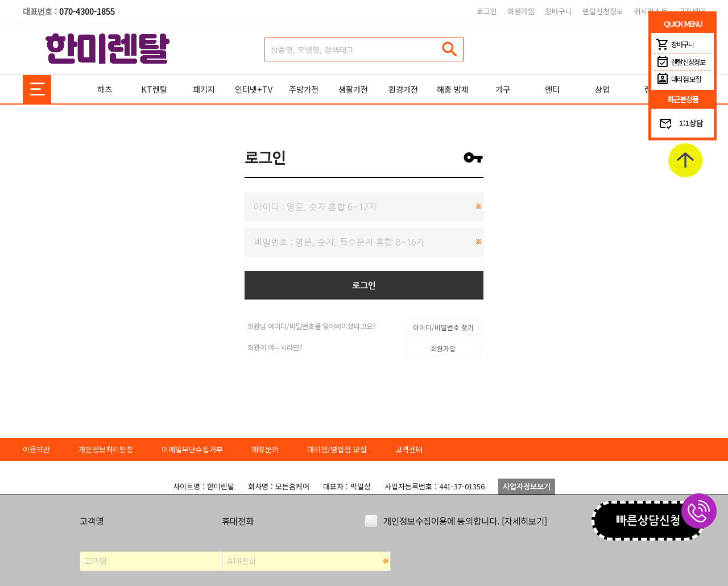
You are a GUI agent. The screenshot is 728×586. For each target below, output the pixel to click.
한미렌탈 (108, 49)
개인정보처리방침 (106, 449)
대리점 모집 (677, 79)
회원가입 (521, 11)
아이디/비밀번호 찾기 (443, 327)
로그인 (487, 11)
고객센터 (409, 449)
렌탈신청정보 (603, 11)
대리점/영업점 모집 (337, 449)
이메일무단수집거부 (192, 449)
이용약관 (36, 449)
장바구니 (559, 11)
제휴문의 (265, 449)
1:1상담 (691, 123)
